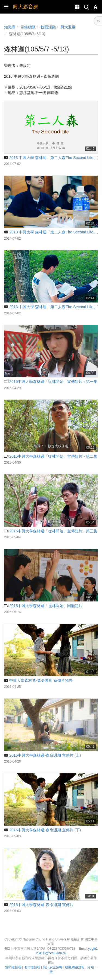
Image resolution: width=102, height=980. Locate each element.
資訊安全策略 (53, 967)
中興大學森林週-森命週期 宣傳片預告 (38, 681)
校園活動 (48, 27)
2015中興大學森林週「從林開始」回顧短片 (43, 606)
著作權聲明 (32, 967)
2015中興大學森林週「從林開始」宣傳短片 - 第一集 (51, 382)
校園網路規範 (75, 967)
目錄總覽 (28, 27)
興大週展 (68, 27)
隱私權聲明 (13, 967)
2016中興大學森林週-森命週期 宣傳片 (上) (42, 755)
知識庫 (10, 27)
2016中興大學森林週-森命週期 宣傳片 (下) (42, 830)
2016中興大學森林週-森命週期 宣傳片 (39, 905)
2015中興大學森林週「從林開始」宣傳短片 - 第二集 (51, 456)
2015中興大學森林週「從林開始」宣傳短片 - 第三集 (51, 531)
